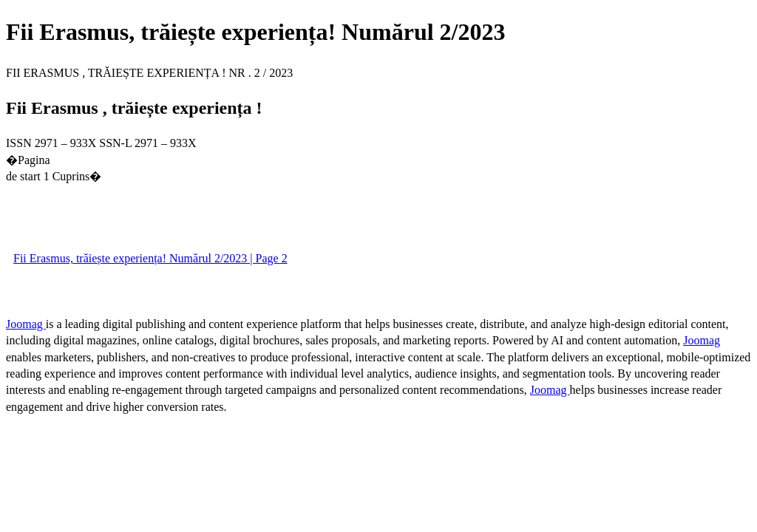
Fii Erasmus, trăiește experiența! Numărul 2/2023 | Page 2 (150, 258)
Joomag (26, 324)
